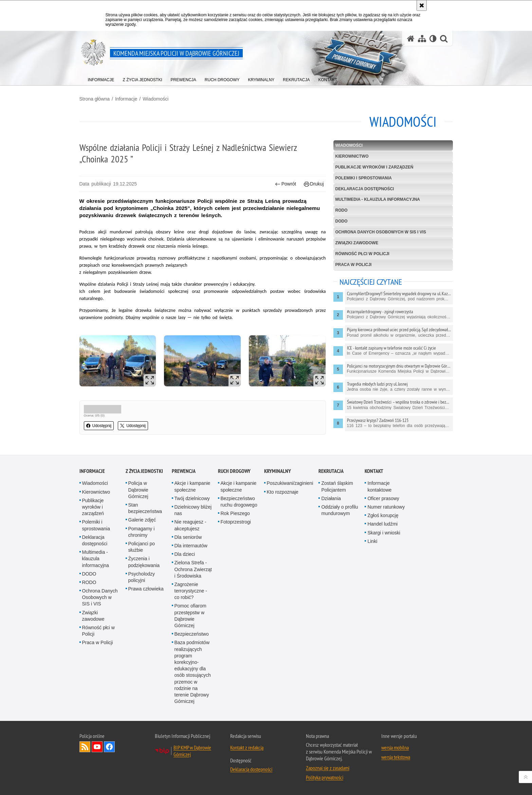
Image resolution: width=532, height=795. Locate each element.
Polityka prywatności (325, 777)
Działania (331, 498)
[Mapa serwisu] (422, 39)
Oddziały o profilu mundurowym (340, 510)
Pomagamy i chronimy (142, 532)
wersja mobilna (395, 747)
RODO (342, 210)
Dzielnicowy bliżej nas (193, 510)
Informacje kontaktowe (379, 486)
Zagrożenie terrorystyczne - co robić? (191, 591)
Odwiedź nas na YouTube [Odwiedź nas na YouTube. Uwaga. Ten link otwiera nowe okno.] (97, 747)
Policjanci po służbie (142, 547)
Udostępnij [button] (99, 426)
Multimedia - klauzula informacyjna (378, 199)
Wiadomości (155, 99)
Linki (372, 541)
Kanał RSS (85, 747)
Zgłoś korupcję (383, 515)
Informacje (126, 99)
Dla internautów (191, 546)
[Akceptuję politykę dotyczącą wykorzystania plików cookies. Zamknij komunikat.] (422, 5)
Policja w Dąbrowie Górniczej (138, 490)
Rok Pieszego (235, 513)
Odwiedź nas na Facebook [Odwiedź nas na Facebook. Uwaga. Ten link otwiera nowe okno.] (109, 747)
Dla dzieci (185, 554)
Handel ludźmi (382, 524)
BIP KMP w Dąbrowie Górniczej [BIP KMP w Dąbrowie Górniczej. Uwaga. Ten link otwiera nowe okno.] (192, 751)
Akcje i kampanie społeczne (192, 486)
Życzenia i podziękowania (144, 562)
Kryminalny (278, 471)
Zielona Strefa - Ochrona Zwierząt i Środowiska (193, 569)
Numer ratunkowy (386, 507)
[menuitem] (101, 78)
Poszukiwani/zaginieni (290, 483)
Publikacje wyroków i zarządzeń (374, 167)
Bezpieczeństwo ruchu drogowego (239, 502)
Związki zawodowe (357, 243)
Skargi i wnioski (384, 533)
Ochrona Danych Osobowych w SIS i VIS (381, 232)
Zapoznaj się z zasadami (328, 768)
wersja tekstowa (396, 757)
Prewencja (184, 471)
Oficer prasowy (383, 498)
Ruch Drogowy (234, 471)
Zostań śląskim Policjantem (337, 486)
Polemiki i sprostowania (364, 178)
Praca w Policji (354, 265)
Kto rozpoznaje (283, 492)
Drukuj (314, 184)
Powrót (286, 184)
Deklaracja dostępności (365, 189)
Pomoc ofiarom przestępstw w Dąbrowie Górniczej (190, 616)
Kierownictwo (352, 156)
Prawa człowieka (146, 589)
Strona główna (95, 99)
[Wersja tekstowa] (433, 39)
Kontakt (374, 471)
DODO (342, 221)
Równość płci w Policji (362, 254)
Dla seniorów (188, 537)
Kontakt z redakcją (247, 747)
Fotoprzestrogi (236, 522)
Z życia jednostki (144, 471)
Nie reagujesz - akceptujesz (190, 525)
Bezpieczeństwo (192, 634)
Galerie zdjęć (142, 520)
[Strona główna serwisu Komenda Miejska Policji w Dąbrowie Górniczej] (411, 39)
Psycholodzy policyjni (142, 577)
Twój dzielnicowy (192, 498)
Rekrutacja (331, 471)
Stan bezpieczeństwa (145, 508)
